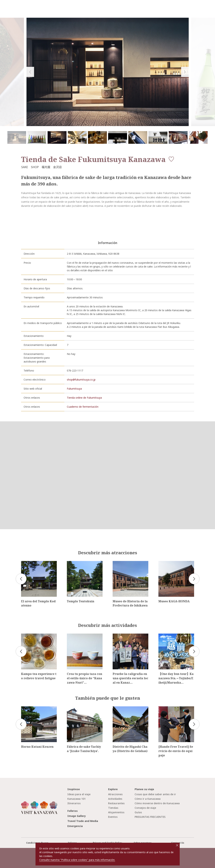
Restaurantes (116, 803)
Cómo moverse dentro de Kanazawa (157, 803)
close (177, 845)
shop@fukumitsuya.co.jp (81, 380)
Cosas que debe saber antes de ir (155, 794)
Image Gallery (77, 816)
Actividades (115, 799)
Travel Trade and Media (83, 821)
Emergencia (75, 826)
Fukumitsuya (74, 389)
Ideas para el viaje (79, 794)
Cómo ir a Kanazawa (148, 799)
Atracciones (115, 794)
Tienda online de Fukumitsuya (84, 398)
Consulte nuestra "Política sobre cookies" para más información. (77, 860)
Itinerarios (74, 803)
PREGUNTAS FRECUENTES (150, 817)
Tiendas (113, 808)
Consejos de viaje (145, 808)
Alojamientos (116, 812)
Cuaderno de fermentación (83, 407)
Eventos (113, 817)
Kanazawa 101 (77, 799)
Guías (138, 812)
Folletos (73, 811)
